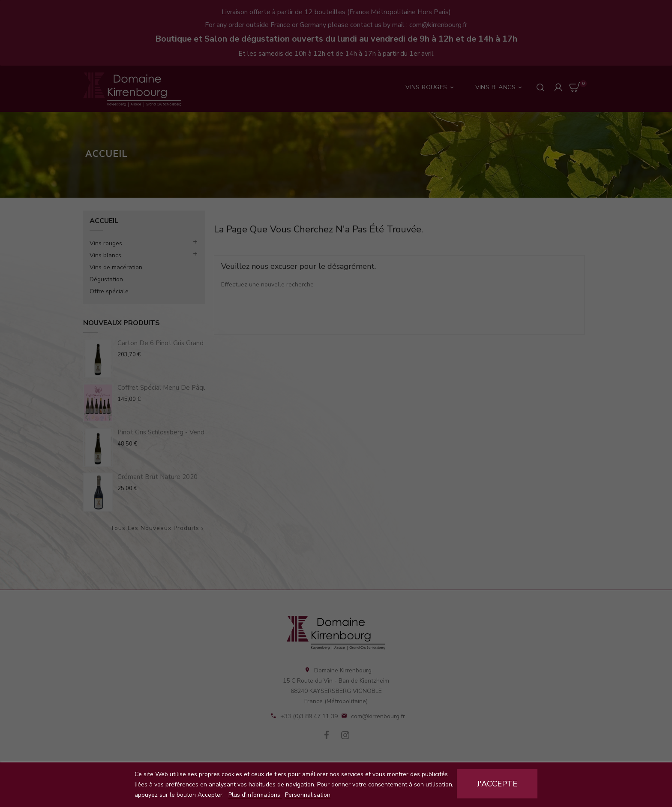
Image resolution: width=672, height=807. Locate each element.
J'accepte (497, 784)
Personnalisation (308, 795)
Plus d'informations (255, 795)
